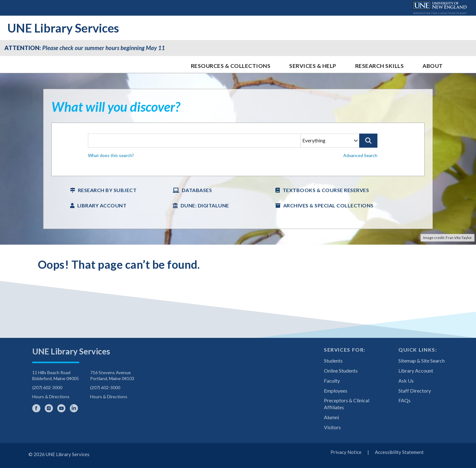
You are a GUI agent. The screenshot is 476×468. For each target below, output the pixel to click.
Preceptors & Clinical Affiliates (347, 404)
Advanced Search (360, 155)
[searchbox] (238, 149)
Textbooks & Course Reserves (326, 190)
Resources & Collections (231, 66)
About (433, 66)
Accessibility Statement (399, 452)
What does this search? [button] (111, 155)
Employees (336, 391)
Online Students (341, 371)
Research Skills (380, 66)
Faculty (332, 381)
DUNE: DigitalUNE (205, 205)
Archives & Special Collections (328, 205)
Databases (197, 190)
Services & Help (313, 66)
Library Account (102, 205)
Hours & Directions (51, 397)
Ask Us (406, 381)
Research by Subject (107, 190)
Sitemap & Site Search (422, 361)
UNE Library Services (63, 28)
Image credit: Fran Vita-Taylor (448, 238)
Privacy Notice (346, 452)
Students (333, 361)
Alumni (331, 417)
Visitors (332, 427)
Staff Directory (415, 391)
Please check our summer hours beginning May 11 (85, 48)
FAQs (404, 400)
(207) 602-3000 (47, 387)
